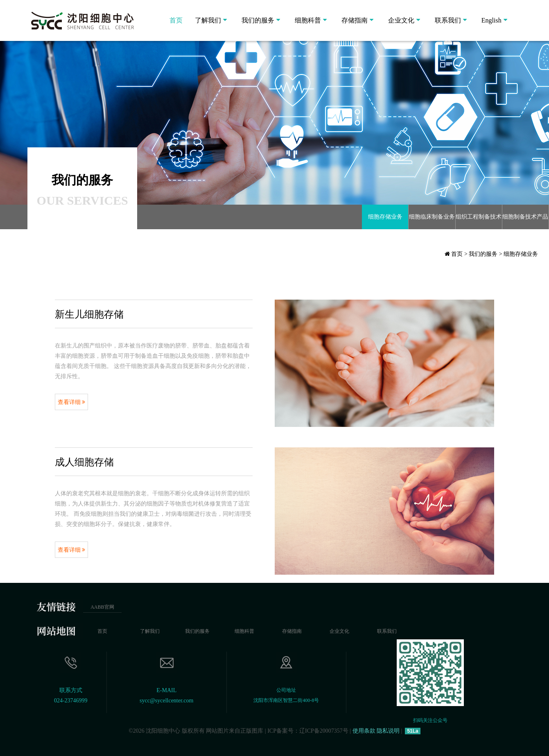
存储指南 (355, 20)
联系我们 (448, 20)
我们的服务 (258, 20)
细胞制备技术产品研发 (525, 221)
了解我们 (208, 20)
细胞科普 (308, 20)
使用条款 (364, 731)
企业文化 (401, 20)
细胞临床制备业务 (432, 217)
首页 (176, 20)
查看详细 (72, 402)
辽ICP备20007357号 (324, 731)
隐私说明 (388, 731)
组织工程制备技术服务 (479, 221)
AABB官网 (102, 607)
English (491, 20)
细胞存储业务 (385, 217)
